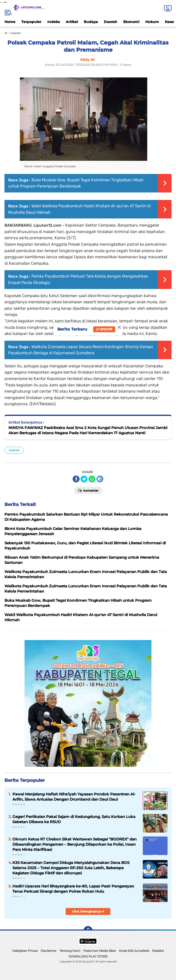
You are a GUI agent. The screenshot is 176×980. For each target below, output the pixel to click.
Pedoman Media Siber (100, 951)
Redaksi (158, 951)
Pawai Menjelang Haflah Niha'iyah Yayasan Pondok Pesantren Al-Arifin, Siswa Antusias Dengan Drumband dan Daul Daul (74, 797)
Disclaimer (49, 951)
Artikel (72, 22)
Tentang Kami (70, 951)
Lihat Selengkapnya (88, 911)
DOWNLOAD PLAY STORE (88, 956)
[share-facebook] (76, 479)
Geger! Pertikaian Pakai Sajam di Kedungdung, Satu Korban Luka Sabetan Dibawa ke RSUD (74, 819)
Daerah (111, 22)
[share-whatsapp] (92, 479)
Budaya (91, 22)
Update (104, 329)
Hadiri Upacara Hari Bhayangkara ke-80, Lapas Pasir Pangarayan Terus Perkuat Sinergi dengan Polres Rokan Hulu (73, 889)
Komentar (88, 490)
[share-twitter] (84, 479)
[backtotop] (88, 931)
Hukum (152, 22)
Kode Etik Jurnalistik (134, 951)
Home (10, 22)
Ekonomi (131, 22)
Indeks (54, 22)
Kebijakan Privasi (25, 951)
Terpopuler (31, 22)
